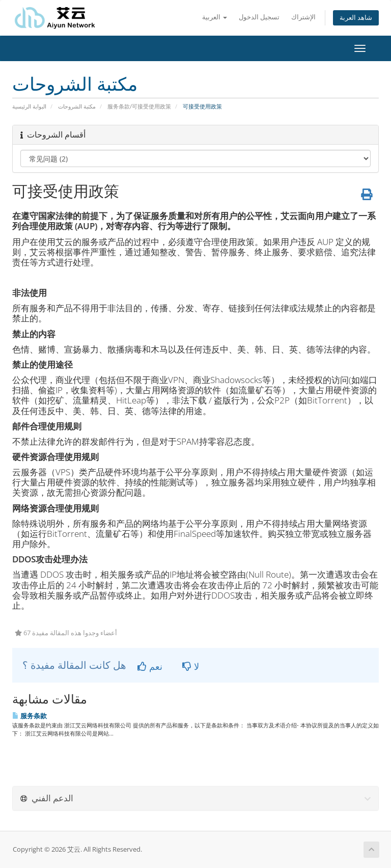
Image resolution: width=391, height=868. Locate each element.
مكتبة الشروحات (77, 106)
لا (191, 666)
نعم (150, 666)
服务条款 (30, 716)
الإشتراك (303, 17)
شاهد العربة (356, 18)
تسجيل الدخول (259, 17)
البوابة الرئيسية (29, 106)
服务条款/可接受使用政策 (139, 106)
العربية (215, 17)
